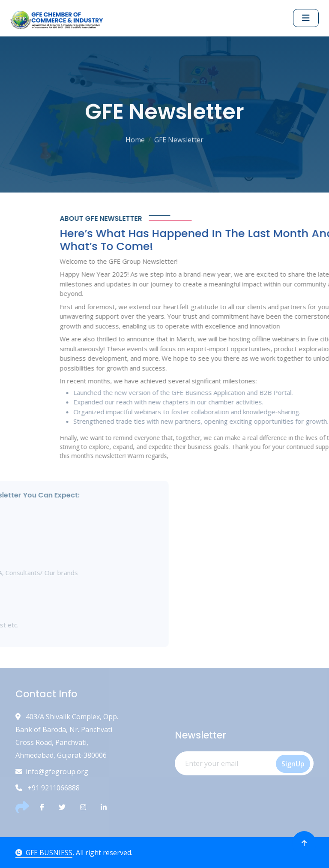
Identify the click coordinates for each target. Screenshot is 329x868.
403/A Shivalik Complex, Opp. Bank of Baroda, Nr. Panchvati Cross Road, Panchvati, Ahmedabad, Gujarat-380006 (67, 736)
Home (135, 139)
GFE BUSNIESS (44, 853)
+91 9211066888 (48, 788)
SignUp (293, 764)
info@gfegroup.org (52, 772)
